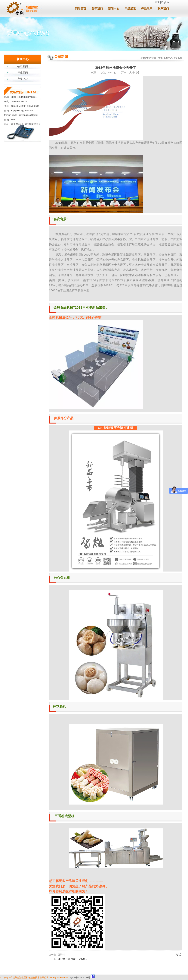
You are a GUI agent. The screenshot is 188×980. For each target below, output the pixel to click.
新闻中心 (114, 9)
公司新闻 (23, 66)
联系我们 (163, 9)
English (165, 2)
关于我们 (97, 9)
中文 (157, 2)
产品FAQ (22, 79)
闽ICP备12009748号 (80, 978)
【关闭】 (178, 955)
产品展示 (130, 9)
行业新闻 (23, 73)
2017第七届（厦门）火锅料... (73, 959)
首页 (161, 58)
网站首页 (81, 9)
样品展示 (147, 9)
